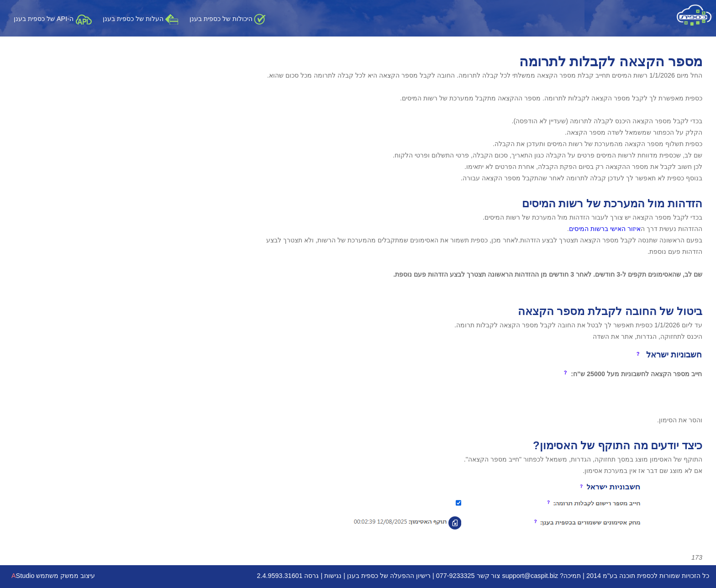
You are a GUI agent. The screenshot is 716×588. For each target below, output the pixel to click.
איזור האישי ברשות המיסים (605, 229)
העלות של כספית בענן (141, 19)
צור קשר (489, 576)
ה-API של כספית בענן (53, 19)
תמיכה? (570, 576)
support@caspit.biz (530, 576)
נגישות (333, 576)
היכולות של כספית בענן (228, 19)
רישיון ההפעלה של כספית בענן (389, 576)
